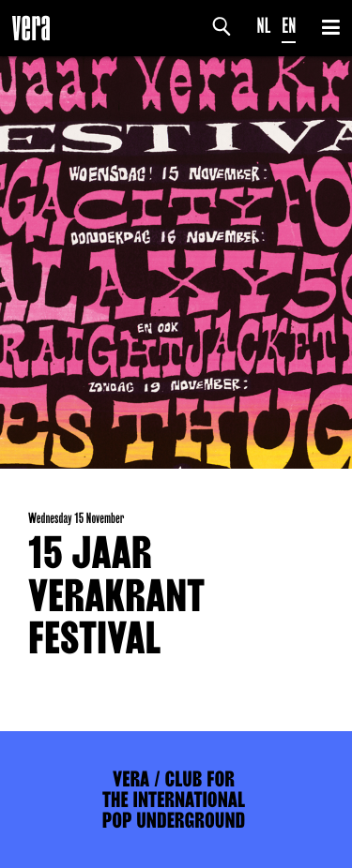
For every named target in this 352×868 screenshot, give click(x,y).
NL (264, 26)
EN (289, 26)
